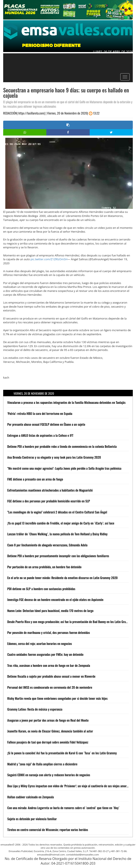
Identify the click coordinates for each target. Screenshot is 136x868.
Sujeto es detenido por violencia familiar (32, 819)
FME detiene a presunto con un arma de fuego (35, 479)
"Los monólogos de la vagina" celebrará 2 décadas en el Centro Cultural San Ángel (57, 512)
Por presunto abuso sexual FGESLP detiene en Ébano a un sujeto (46, 424)
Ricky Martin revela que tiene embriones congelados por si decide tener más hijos (57, 698)
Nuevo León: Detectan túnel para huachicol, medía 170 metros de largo (50, 611)
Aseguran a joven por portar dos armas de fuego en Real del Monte (48, 720)
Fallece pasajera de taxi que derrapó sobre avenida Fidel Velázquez (48, 742)
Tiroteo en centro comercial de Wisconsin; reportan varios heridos (48, 830)
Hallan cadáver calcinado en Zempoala (30, 797)
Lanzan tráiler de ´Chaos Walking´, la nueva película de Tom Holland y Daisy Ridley (57, 534)
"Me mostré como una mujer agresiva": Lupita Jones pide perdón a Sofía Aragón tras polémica (64, 468)
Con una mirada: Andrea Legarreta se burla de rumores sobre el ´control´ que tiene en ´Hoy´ (63, 808)
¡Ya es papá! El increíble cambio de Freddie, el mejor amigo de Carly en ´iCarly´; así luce (61, 523)
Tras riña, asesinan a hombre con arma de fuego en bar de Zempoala (49, 665)
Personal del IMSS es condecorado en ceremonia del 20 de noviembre (50, 687)
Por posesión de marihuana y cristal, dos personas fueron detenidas (49, 632)
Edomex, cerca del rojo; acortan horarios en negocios (40, 643)
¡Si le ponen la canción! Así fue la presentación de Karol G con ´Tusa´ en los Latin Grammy (62, 753)
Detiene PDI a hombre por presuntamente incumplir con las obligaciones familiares (58, 556)
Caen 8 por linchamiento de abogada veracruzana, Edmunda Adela (47, 545)
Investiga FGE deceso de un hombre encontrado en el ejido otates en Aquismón (55, 599)
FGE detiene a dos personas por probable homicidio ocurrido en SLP (49, 501)
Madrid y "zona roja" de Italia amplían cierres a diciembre (42, 764)
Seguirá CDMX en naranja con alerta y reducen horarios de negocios (49, 775)
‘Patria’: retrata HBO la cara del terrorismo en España (40, 413)
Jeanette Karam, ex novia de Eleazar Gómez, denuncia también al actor (50, 731)
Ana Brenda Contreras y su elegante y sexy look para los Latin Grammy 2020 (54, 457)
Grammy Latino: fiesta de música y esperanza (35, 709)
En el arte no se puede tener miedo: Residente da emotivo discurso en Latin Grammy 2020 (62, 578)
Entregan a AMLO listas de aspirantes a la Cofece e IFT (40, 435)
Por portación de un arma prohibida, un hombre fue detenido (44, 567)
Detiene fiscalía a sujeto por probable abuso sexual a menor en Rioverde (51, 676)
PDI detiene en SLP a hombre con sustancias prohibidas (41, 589)
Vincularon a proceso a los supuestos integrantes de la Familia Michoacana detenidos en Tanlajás (66, 402)
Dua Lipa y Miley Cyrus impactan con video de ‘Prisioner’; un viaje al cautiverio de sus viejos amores (68, 786)
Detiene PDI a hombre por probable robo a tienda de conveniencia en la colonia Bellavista (62, 446)
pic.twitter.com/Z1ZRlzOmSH (49, 259)
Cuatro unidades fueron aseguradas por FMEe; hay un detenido (45, 654)
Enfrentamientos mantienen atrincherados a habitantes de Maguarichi (50, 490)
